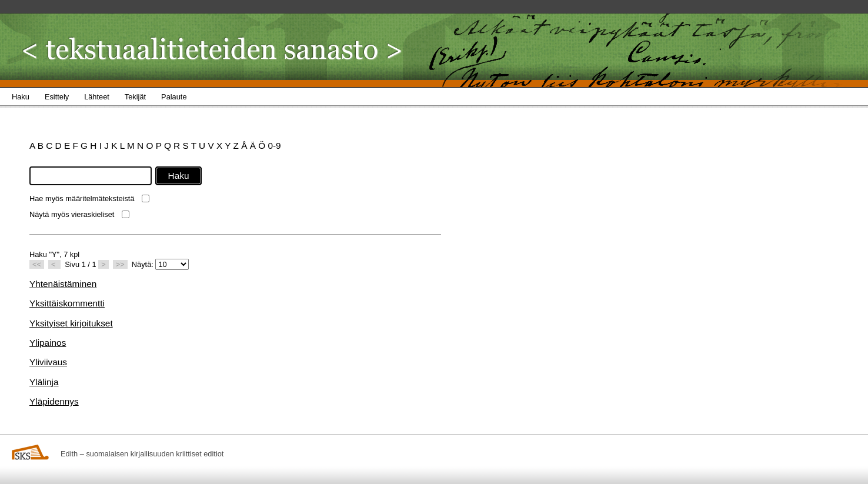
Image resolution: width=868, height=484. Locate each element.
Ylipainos (48, 343)
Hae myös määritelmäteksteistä (82, 198)
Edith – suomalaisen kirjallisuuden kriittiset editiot (142, 454)
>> (120, 264)
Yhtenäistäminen (63, 284)
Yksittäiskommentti (67, 303)
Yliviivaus (48, 362)
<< (37, 264)
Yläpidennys (54, 401)
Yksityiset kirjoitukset (71, 323)
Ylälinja (44, 382)
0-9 (274, 146)
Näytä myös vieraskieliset (72, 214)
